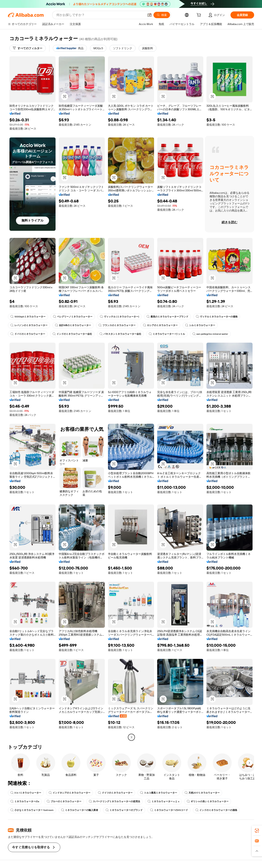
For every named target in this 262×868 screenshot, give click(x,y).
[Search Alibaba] (100, 15)
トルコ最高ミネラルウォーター (159, 793)
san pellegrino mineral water (210, 334)
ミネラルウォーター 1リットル (167, 334)
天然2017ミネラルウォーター (202, 793)
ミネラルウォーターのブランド (124, 810)
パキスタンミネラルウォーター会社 (120, 334)
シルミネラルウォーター (200, 325)
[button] (150, 15)
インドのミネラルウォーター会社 (72, 334)
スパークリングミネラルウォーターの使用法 (114, 801)
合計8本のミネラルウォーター (73, 325)
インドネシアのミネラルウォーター (70, 793)
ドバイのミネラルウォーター (28, 334)
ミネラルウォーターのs (25, 801)
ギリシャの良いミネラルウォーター (208, 801)
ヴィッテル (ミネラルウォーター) (119, 317)
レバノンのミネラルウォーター (29, 325)
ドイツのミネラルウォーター (115, 793)
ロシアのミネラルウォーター (160, 325)
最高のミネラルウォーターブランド (167, 317)
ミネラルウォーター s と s (163, 801)
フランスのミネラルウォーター (117, 325)
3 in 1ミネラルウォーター (26, 793)
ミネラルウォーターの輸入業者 (80, 810)
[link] (257, 831)
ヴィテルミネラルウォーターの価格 (217, 317)
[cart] (200, 16)
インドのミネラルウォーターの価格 (216, 810)
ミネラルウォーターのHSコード (169, 810)
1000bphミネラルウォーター (28, 317)
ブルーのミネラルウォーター (64, 801)
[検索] (162, 15)
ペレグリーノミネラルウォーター (73, 317)
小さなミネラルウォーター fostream (32, 810)
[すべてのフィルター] (28, 48)
